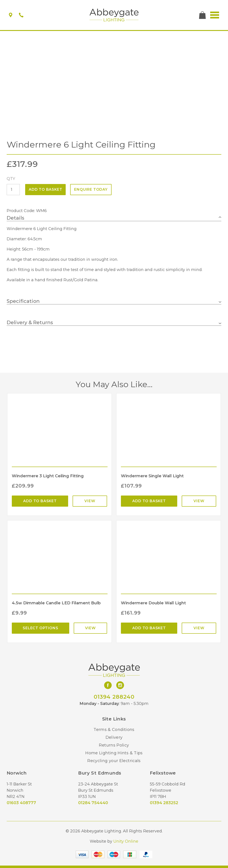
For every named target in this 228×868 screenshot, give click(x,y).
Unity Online (126, 841)
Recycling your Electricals (114, 761)
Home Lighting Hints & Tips (114, 753)
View (90, 501)
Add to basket (45, 189)
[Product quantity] (13, 190)
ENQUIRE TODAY (91, 189)
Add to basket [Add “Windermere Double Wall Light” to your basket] (149, 628)
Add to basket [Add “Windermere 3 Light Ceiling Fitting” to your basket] (40, 501)
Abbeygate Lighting (114, 15)
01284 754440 (93, 803)
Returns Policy (114, 745)
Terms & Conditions (114, 730)
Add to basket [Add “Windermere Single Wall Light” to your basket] (149, 501)
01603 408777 (21, 803)
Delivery (114, 737)
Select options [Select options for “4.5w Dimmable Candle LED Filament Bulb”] (40, 628)
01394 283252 (164, 803)
